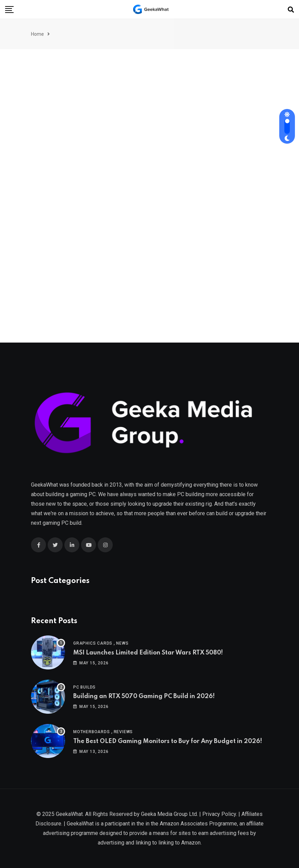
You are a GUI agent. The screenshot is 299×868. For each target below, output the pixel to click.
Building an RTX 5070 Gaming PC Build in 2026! (144, 696)
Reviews (123, 732)
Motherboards (92, 732)
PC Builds (84, 687)
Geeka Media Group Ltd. (169, 814)
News (122, 643)
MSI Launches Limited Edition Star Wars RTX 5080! (148, 653)
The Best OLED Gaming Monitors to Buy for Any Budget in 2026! (168, 741)
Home (37, 34)
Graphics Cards (93, 643)
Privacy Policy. (220, 814)
